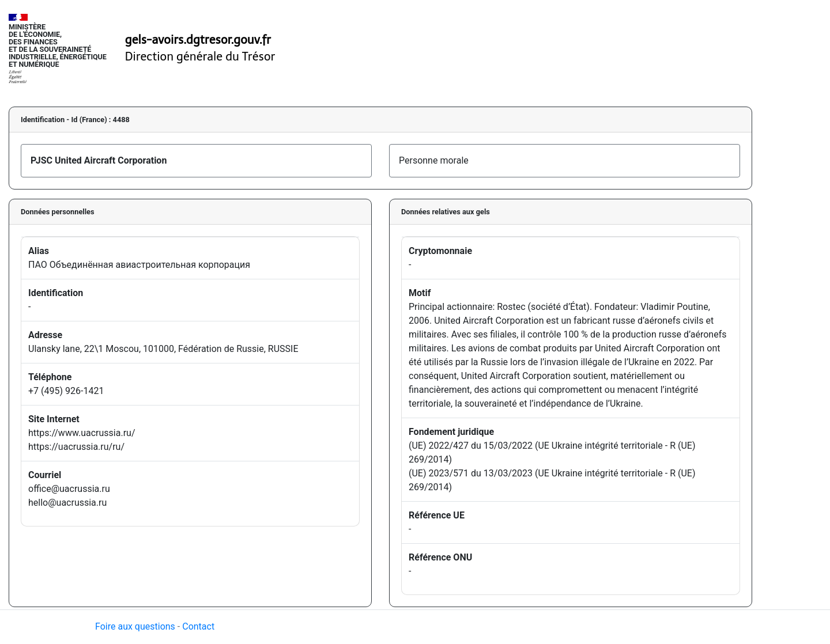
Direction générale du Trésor (200, 56)
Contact (198, 626)
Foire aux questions (135, 626)
